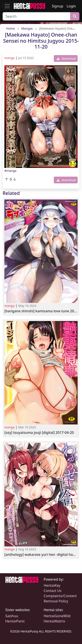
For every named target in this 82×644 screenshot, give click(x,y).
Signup (58, 6)
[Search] (36, 16)
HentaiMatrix (54, 621)
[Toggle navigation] (7, 6)
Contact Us (53, 591)
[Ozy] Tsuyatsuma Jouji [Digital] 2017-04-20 (39, 433)
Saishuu (12, 616)
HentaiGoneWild (57, 616)
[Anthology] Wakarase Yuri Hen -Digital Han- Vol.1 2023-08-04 (41, 555)
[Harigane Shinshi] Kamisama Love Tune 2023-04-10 (41, 311)
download (66, 58)
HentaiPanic (15, 621)
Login (71, 6)
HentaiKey (52, 585)
